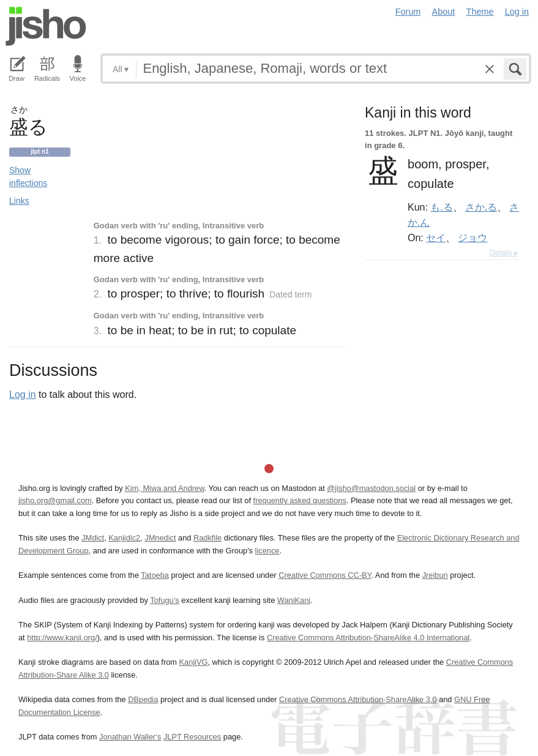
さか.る (481, 207)
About (444, 12)
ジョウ (473, 238)
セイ (436, 238)
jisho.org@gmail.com (55, 500)
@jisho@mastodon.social (371, 488)
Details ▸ (504, 253)
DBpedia (143, 699)
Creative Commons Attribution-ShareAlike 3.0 (358, 699)
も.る (441, 207)
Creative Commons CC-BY (325, 575)
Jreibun (435, 575)
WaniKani (294, 600)
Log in (517, 12)
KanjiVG (193, 662)
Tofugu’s (164, 600)
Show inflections (28, 177)
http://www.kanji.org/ (62, 638)
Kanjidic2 (124, 538)
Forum (408, 12)
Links (19, 201)
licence (267, 551)
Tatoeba (155, 575)
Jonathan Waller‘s (130, 737)
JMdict (93, 538)
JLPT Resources (192, 737)
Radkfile (207, 538)
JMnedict (160, 538)
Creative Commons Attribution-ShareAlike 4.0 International (368, 638)
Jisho (46, 26)
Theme (480, 12)
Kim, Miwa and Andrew (164, 488)
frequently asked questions (300, 500)
